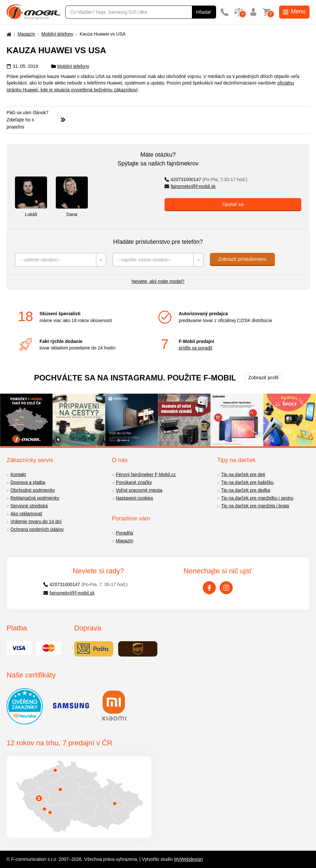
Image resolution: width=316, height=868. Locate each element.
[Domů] (8, 34)
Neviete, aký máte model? (158, 281)
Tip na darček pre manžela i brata (255, 506)
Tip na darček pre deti (243, 474)
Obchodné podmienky (33, 490)
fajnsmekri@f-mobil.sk (190, 186)
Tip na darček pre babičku (247, 482)
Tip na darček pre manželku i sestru (257, 498)
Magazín (26, 34)
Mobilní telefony (57, 34)
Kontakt (18, 474)
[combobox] (61, 260)
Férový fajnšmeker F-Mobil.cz (146, 474)
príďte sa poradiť (196, 348)
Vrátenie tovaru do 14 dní (36, 521)
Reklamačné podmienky (35, 498)
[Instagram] (226, 588)
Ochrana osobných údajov (37, 529)
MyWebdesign (188, 859)
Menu (294, 11)
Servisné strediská (29, 506)
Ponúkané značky (134, 482)
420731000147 (206, 179)
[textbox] (61, 260)
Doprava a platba (28, 482)
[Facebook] (209, 588)
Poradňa (125, 533)
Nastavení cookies (134, 498)
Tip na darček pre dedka (245, 490)
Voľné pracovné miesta (139, 490)
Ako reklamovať (26, 514)
